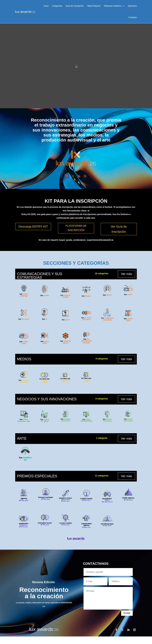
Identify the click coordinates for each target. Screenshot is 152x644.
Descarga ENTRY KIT (33, 226)
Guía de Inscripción (75, 6)
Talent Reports (94, 6)
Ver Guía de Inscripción (119, 229)
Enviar (127, 613)
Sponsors (132, 6)
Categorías (57, 6)
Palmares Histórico (113, 6)
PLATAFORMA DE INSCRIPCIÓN (76, 228)
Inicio (46, 6)
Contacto (133, 17)
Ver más (126, 274)
